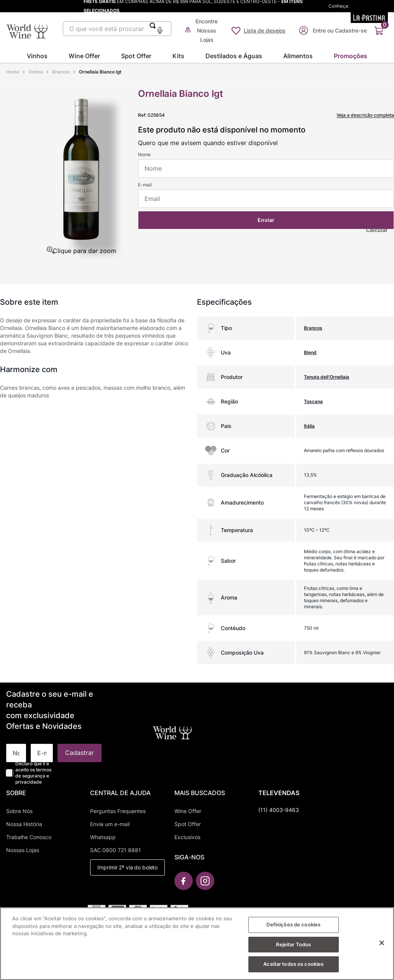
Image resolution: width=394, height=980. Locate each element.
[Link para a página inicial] (13, 72)
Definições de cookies (293, 926)
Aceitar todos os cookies (293, 966)
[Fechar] (382, 944)
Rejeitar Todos (293, 946)
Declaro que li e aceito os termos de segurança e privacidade (33, 773)
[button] (160, 29)
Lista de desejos (265, 30)
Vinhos (36, 72)
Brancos (61, 72)
